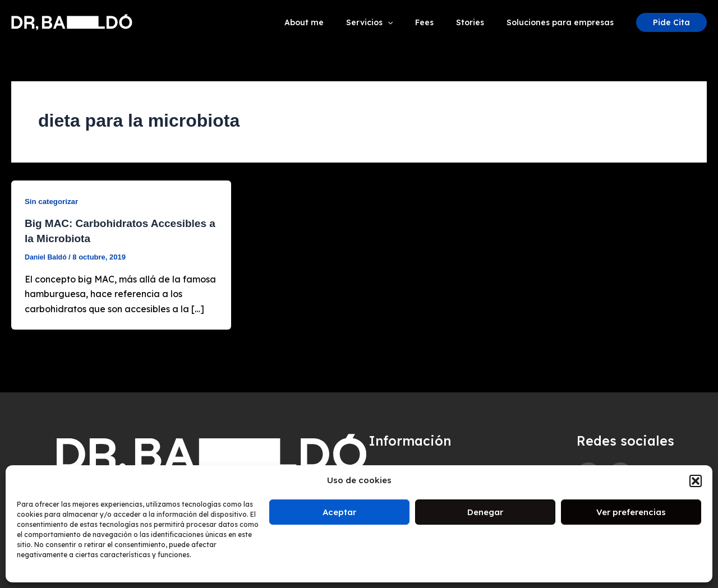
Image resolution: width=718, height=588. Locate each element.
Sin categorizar (53, 201)
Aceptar (339, 512)
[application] (411, 22)
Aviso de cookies (411, 462)
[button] (696, 481)
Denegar (485, 512)
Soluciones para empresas (563, 22)
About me (334, 22)
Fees (441, 22)
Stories (480, 22)
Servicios (393, 22)
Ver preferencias (631, 512)
